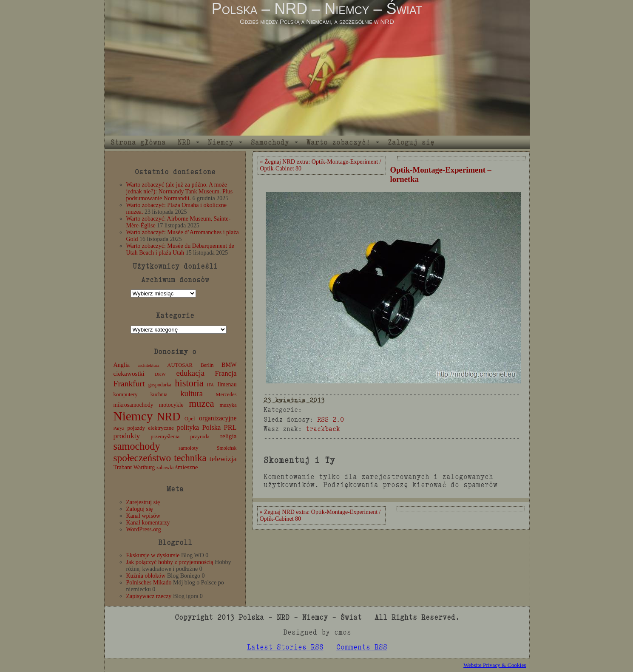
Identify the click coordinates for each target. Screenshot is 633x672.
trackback (323, 429)
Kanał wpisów (143, 516)
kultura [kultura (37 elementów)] (192, 393)
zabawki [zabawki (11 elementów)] (165, 468)
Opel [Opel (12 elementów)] (190, 419)
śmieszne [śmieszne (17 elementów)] (186, 467)
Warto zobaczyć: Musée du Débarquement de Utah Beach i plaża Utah (180, 249)
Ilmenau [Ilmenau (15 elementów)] (227, 384)
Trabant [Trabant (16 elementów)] (123, 467)
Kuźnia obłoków (146, 576)
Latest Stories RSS (285, 647)
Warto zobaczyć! (338, 142)
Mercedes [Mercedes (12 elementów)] (226, 394)
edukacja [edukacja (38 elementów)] (190, 373)
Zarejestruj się (143, 502)
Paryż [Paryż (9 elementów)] (119, 428)
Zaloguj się (411, 142)
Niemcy (221, 142)
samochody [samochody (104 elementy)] (137, 446)
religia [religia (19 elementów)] (229, 436)
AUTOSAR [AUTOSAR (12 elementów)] (180, 365)
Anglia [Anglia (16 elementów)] (122, 365)
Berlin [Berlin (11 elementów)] (207, 365)
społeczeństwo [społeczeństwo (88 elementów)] (142, 458)
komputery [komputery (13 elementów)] (126, 394)
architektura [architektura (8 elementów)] (149, 365)
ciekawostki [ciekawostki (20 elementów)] (129, 373)
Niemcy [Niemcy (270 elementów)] (133, 416)
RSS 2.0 (331, 419)
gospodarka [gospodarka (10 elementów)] (160, 385)
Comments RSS (362, 647)
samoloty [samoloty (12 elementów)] (188, 448)
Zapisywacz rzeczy (149, 596)
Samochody (270, 142)
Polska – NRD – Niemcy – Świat (317, 9)
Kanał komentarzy (148, 523)
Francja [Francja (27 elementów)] (226, 373)
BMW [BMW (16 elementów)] (229, 365)
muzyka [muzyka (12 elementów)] (228, 405)
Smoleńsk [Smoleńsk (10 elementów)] (227, 448)
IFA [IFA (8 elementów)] (210, 385)
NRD (184, 142)
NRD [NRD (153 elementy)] (169, 417)
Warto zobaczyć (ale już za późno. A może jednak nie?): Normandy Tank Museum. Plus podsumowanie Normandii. (180, 191)
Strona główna (138, 142)
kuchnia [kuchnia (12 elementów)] (159, 394)
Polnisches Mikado (149, 583)
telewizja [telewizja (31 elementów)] (223, 459)
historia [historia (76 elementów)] (189, 383)
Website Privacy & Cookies (495, 665)
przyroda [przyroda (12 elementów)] (200, 437)
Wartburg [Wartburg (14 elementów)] (144, 467)
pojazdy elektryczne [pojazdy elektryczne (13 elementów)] (150, 428)
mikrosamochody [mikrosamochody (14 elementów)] (133, 405)
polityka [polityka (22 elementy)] (188, 427)
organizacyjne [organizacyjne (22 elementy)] (218, 418)
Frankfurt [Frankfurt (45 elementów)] (129, 384)
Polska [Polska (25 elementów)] (211, 427)
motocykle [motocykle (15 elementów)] (171, 405)
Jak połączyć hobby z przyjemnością (170, 562)
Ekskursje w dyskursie (153, 555)
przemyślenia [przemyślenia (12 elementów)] (165, 437)
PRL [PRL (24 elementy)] (230, 427)
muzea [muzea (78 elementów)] (202, 404)
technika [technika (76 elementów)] (190, 458)
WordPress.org (144, 529)
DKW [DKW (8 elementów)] (160, 374)
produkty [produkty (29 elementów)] (127, 436)
